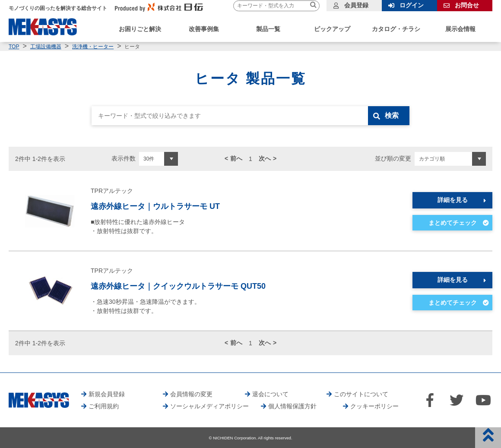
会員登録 (356, 5)
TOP (14, 47)
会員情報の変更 (191, 394)
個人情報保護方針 (292, 406)
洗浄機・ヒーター (93, 47)
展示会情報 (460, 29)
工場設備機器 (46, 47)
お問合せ (467, 5)
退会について (270, 394)
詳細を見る (453, 200)
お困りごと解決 (140, 29)
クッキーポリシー (374, 406)
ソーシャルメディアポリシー (209, 406)
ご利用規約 (104, 406)
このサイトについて (361, 394)
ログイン (412, 5)
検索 (392, 115)
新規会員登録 (107, 394)
